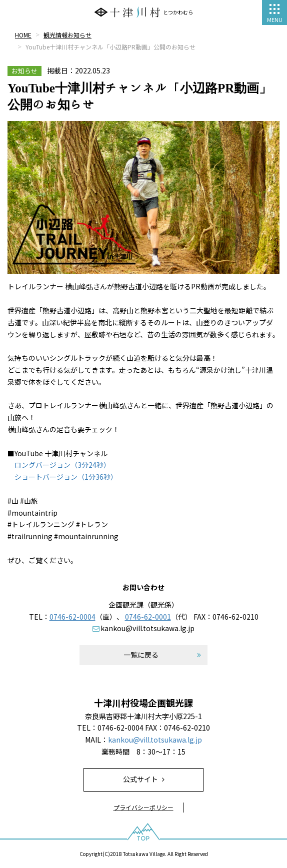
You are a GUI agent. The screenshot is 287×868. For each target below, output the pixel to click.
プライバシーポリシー (143, 807)
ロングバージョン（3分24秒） (62, 465)
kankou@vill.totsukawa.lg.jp (147, 628)
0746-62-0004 (72, 617)
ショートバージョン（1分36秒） (66, 477)
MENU (275, 14)
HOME (23, 35)
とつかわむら (143, 12)
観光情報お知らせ (67, 35)
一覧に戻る (141, 655)
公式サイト (140, 779)
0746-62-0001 (148, 617)
